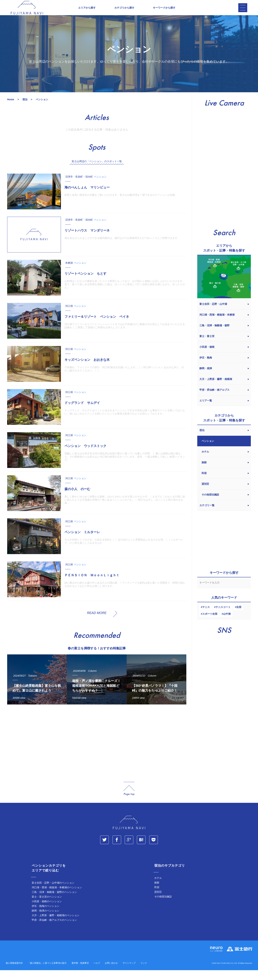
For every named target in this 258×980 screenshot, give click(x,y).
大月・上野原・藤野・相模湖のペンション (56, 925)
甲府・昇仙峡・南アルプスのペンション (54, 930)
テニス (206, 617)
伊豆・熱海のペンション (46, 916)
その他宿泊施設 (163, 906)
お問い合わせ (111, 973)
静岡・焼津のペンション (46, 920)
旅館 (157, 892)
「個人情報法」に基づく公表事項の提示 (47, 973)
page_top (129, 799)
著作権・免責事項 (80, 973)
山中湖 (227, 623)
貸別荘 (158, 902)
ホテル (158, 888)
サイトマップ (129, 973)
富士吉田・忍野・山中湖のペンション (53, 893)
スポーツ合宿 (210, 623)
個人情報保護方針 (14, 973)
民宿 (157, 897)
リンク (144, 973)
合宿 (239, 617)
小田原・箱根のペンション (47, 911)
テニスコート (223, 617)
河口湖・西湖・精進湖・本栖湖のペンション (57, 897)
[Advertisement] (97, 750)
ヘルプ (97, 973)
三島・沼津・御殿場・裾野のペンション (54, 902)
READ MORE (97, 623)
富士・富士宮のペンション (47, 907)
